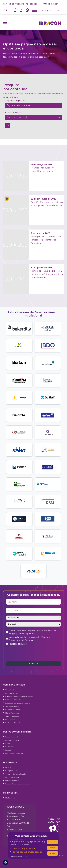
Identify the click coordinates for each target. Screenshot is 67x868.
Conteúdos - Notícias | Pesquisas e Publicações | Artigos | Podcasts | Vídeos (33, 632)
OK (8, 125)
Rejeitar (53, 848)
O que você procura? (16, 100)
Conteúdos (9, 747)
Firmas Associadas (12, 713)
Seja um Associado (12, 716)
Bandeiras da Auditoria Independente (19, 696)
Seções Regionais (12, 706)
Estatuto (8, 767)
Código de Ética (11, 771)
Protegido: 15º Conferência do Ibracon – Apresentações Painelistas (46, 238)
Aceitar (53, 853)
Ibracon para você (12, 737)
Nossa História (11, 690)
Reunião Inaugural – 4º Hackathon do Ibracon (43, 168)
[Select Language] (50, 10)
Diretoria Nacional (12, 777)
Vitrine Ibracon (51, 4)
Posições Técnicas (18, 644)
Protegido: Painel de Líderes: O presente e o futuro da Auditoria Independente (47, 272)
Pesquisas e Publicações (14, 753)
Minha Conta (10, 798)
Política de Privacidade (14, 723)
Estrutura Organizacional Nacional (18, 703)
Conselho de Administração (16, 774)
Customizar (53, 842)
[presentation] (27, 653)
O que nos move (12, 693)
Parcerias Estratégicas (13, 700)
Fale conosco (16, 807)
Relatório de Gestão (13, 710)
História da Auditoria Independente (21, 4)
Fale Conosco (10, 720)
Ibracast (8, 750)
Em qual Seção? (14, 112)
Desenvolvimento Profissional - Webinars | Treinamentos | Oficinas (30, 639)
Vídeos (8, 743)
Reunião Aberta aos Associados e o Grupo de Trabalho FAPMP (47, 202)
